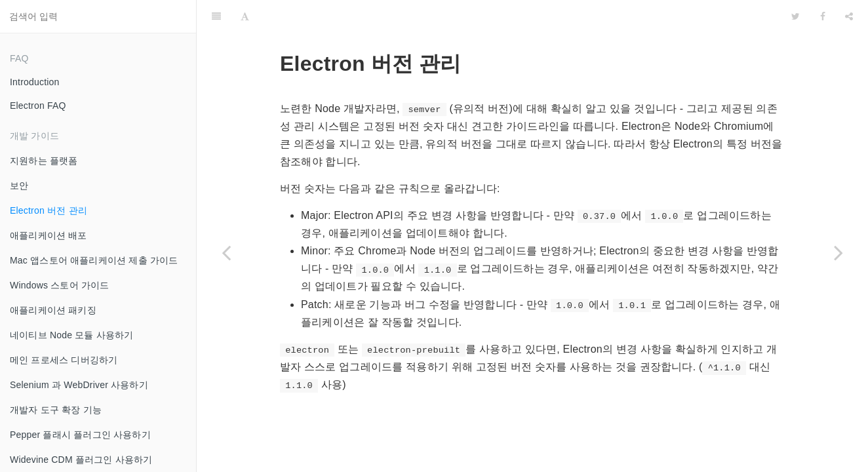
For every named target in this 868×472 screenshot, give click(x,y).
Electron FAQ (38, 106)
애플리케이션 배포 (49, 235)
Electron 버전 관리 (49, 210)
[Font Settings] (245, 16)
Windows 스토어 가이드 (60, 285)
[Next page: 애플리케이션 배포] (838, 252)
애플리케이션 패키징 (53, 310)
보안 (19, 186)
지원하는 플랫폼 (44, 161)
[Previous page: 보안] (226, 252)
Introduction (35, 82)
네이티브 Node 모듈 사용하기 (72, 335)
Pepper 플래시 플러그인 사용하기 (80, 435)
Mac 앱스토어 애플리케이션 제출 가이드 (94, 260)
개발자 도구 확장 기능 (56, 410)
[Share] (849, 16)
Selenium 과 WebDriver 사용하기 (79, 385)
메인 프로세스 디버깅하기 (64, 360)
